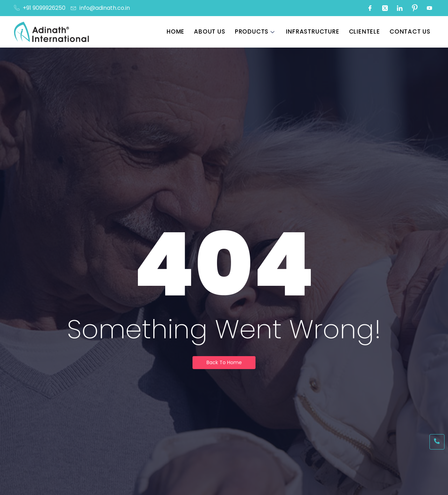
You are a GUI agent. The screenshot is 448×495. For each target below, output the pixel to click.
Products (256, 31)
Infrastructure (314, 31)
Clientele (366, 31)
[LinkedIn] (400, 8)
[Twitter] (385, 8)
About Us (212, 31)
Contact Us (411, 31)
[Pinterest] (415, 8)
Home (178, 31)
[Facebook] (370, 8)
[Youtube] (429, 8)
